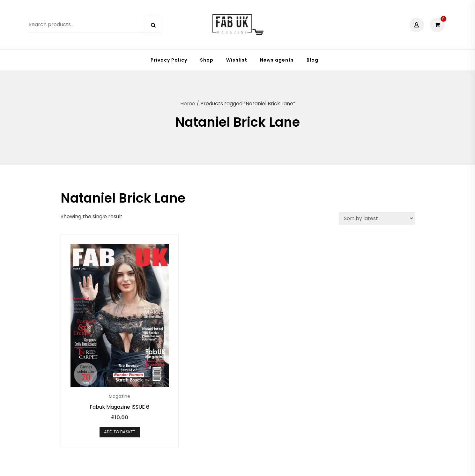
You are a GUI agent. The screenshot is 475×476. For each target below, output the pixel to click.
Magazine (119, 396)
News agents (277, 60)
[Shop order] (377, 218)
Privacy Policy (169, 60)
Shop (207, 60)
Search (153, 25)
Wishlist (237, 60)
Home (188, 104)
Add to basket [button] (120, 432)
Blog (312, 60)
